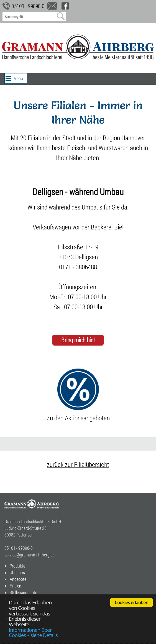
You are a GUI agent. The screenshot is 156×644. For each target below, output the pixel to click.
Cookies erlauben (131, 602)
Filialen (16, 586)
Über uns (17, 572)
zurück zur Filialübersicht (78, 464)
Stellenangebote (23, 592)
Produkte (17, 566)
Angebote (18, 579)
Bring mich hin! (78, 340)
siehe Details (44, 635)
